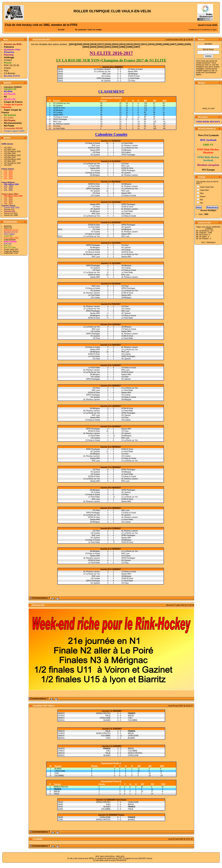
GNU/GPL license (145, 858)
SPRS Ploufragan (60, 119)
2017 (101, 44)
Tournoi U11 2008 (11, 215)
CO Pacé (57, 126)
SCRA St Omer (59, 108)
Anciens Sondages (208, 210)
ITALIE (57, 794)
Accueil (61, 30)
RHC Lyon (57, 122)
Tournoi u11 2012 (11, 213)
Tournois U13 (9, 210)
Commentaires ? (41, 598)
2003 (93, 47)
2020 (79, 44)
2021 (72, 44)
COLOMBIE (59, 776)
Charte (7, 68)
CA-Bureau (10, 73)
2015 (115, 44)
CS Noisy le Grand (60, 117)
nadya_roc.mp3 (208, 108)
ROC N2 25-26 (11, 65)
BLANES (58, 769)
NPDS (91, 858)
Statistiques (211, 242)
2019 (86, 44)
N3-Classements (13, 123)
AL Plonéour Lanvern (61, 124)
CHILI (57, 773)
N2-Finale (9, 126)
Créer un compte (95, 30)
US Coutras (58, 112)
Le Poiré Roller (59, 128)
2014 (122, 44)
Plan (6, 71)
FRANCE (58, 789)
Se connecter (81, 30)
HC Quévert (58, 106)
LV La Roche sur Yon (61, 103)
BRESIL (57, 791)
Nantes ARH (58, 115)
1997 (137, 47)
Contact (8, 60)
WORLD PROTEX (61, 787)
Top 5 (203, 242)
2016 (108, 44)
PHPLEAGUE (121, 860)
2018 (93, 44)
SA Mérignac (58, 110)
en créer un (207, 65)
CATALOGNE (60, 771)
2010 (151, 44)
